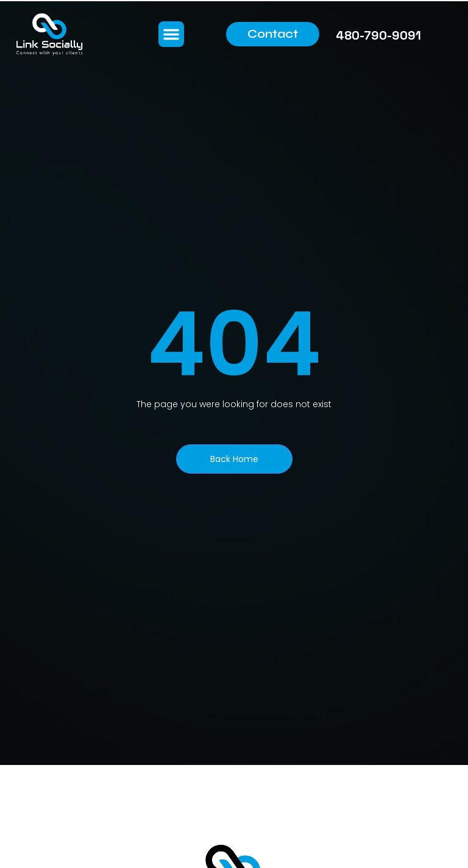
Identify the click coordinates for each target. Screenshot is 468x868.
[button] (171, 34)
